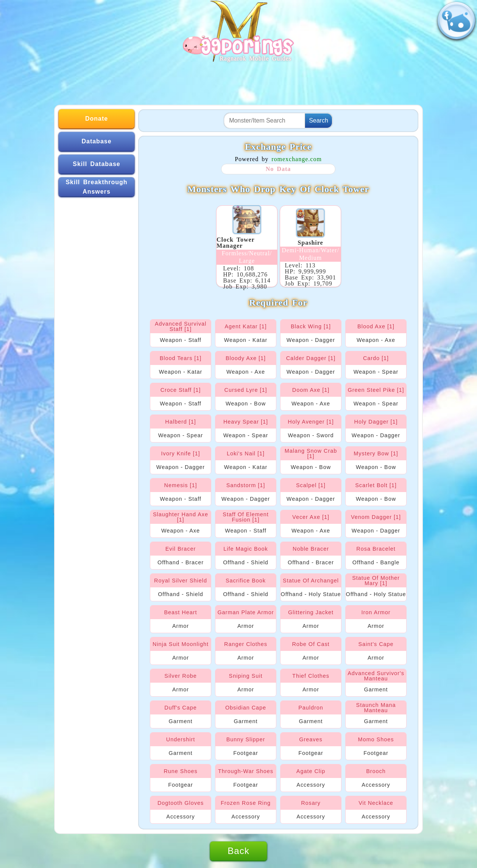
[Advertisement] (238, 80)
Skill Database (97, 164)
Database (96, 141)
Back (238, 851)
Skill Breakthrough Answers (96, 187)
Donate (97, 119)
